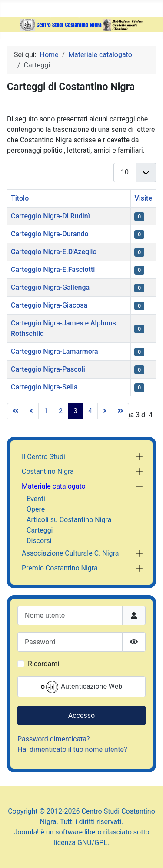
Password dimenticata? (54, 739)
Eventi (36, 499)
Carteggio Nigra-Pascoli (48, 369)
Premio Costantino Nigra (60, 568)
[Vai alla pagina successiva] (105, 411)
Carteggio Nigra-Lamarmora (55, 351)
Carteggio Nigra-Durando (50, 234)
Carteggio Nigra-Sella (44, 387)
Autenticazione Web (82, 687)
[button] (139, 457)
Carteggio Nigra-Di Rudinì (50, 216)
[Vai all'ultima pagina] (120, 411)
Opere (36, 509)
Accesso (81, 716)
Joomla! (26, 832)
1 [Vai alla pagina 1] (46, 411)
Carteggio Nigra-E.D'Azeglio (54, 252)
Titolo (20, 198)
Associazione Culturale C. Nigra (70, 553)
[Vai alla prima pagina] (16, 411)
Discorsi (39, 541)
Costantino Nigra (48, 471)
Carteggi (40, 530)
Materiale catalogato (54, 486)
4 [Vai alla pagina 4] (90, 411)
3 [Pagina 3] (75, 411)
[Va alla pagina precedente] (31, 411)
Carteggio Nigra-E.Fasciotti (53, 270)
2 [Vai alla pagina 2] (61, 411)
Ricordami (43, 664)
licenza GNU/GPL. (81, 843)
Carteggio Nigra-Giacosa (49, 305)
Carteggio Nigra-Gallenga (50, 287)
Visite (143, 198)
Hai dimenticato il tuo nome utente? (72, 749)
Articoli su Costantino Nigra (69, 520)
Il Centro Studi (43, 457)
